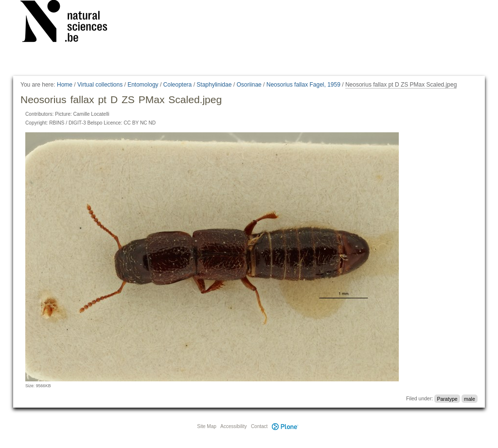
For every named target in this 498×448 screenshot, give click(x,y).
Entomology (143, 85)
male (470, 398)
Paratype (447, 398)
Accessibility (233, 426)
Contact (259, 426)
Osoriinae (249, 85)
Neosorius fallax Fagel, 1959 (303, 85)
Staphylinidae (214, 85)
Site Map (206, 426)
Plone (285, 426)
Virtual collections (100, 85)
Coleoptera (178, 85)
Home (65, 85)
